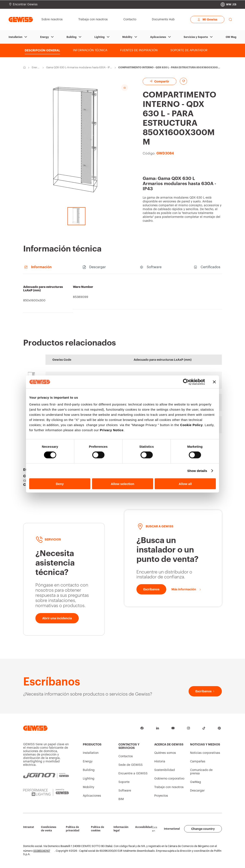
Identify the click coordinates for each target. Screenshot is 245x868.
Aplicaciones (158, 37)
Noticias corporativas (205, 753)
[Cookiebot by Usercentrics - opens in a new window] (186, 382)
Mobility (127, 37)
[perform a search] (230, 19)
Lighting (100, 37)
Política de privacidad (73, 829)
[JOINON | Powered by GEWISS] (46, 776)
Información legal (121, 829)
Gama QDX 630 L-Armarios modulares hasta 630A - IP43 (79, 68)
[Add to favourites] (183, 81)
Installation (15, 37)
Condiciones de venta (49, 829)
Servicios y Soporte (196, 37)
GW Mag (231, 37)
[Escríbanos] (151, 589)
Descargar (197, 791)
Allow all (185, 484)
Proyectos (161, 796)
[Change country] (228, 4)
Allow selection (122, 484)
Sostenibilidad (165, 770)
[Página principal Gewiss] (21, 19)
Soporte (124, 782)
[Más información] (186, 589)
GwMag (196, 782)
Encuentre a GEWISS (133, 774)
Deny (60, 484)
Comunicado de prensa (201, 772)
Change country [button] (203, 829)
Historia (160, 762)
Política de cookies (98, 829)
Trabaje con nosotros (169, 787)
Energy (45, 37)
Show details (197, 471)
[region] (122, 296)
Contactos (126, 756)
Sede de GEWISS (131, 765)
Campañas (198, 762)
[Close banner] (214, 382)
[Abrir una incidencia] (57, 618)
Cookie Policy (191, 425)
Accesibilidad (144, 827)
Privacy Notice (112, 430)
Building (72, 37)
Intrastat (29, 827)
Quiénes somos (165, 753)
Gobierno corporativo (169, 779)
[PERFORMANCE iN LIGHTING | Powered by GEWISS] (46, 792)
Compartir (160, 81)
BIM (121, 799)
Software (125, 791)
